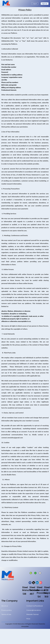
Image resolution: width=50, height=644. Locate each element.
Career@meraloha (34, 610)
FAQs (28, 619)
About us (5, 606)
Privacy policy (7, 610)
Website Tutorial (32, 614)
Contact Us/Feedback (35, 606)
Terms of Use (6, 614)
